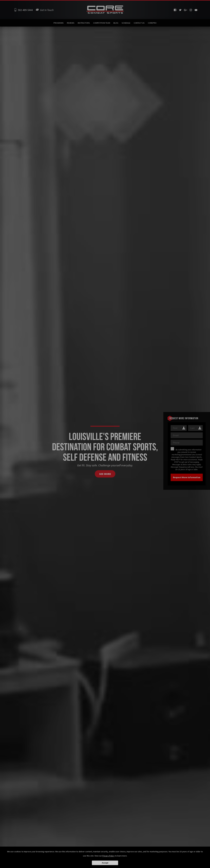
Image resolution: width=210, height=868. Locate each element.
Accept (105, 863)
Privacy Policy (108, 856)
